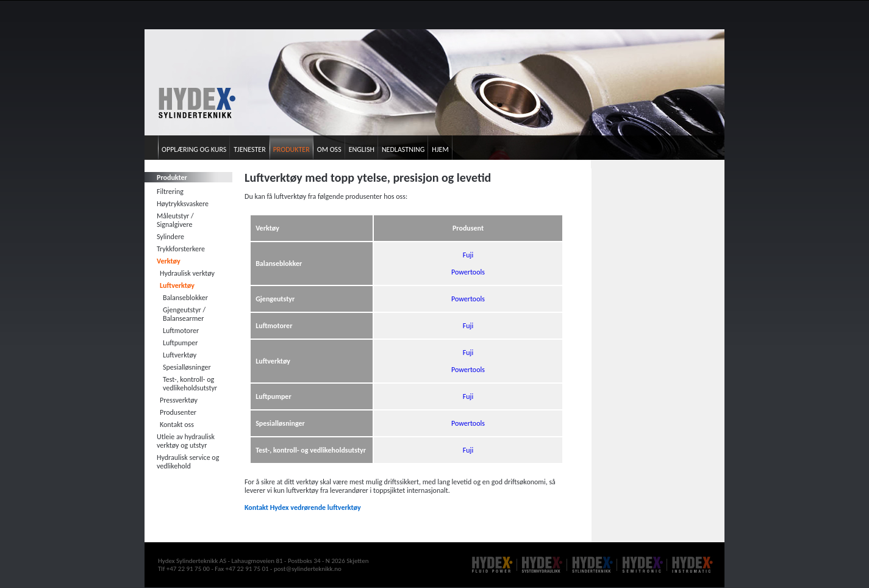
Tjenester (249, 149)
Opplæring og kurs (194, 149)
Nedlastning (403, 149)
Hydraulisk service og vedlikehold (188, 462)
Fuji (468, 255)
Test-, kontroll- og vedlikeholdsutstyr (190, 384)
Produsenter (178, 412)
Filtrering (170, 192)
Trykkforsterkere (181, 249)
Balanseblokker (185, 298)
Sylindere (170, 237)
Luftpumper (180, 343)
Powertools (468, 272)
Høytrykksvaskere (183, 204)
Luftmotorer (181, 331)
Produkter (291, 149)
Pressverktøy (179, 400)
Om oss (329, 149)
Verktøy (169, 261)
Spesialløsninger (187, 367)
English (362, 149)
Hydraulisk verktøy (187, 273)
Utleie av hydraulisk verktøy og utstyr (186, 441)
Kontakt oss (177, 425)
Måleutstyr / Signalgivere (175, 220)
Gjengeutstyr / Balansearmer (184, 314)
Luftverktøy (177, 285)
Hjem (440, 149)
